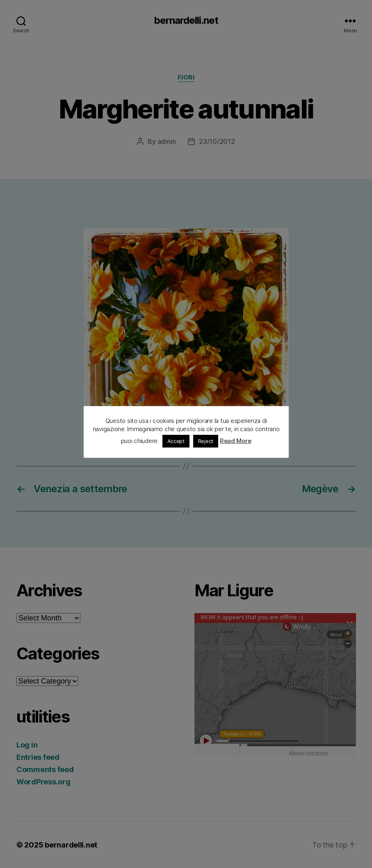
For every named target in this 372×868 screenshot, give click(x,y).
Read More (236, 441)
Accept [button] (176, 441)
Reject (206, 441)
